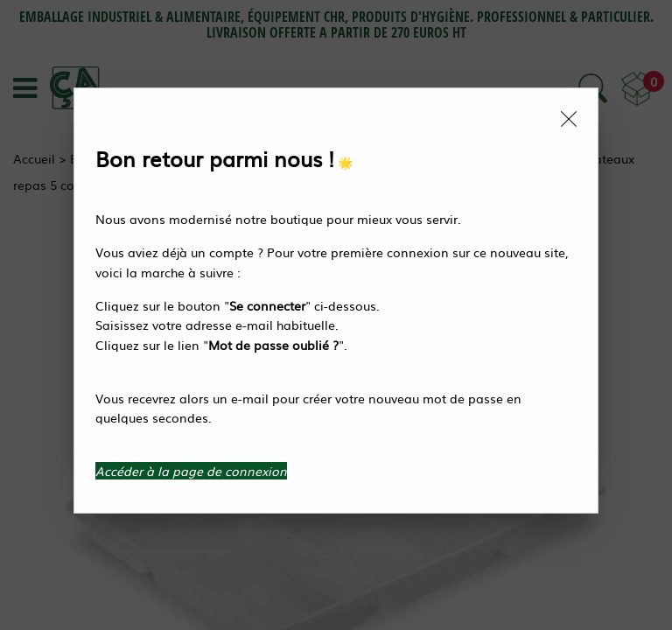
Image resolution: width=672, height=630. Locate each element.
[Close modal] (569, 119)
